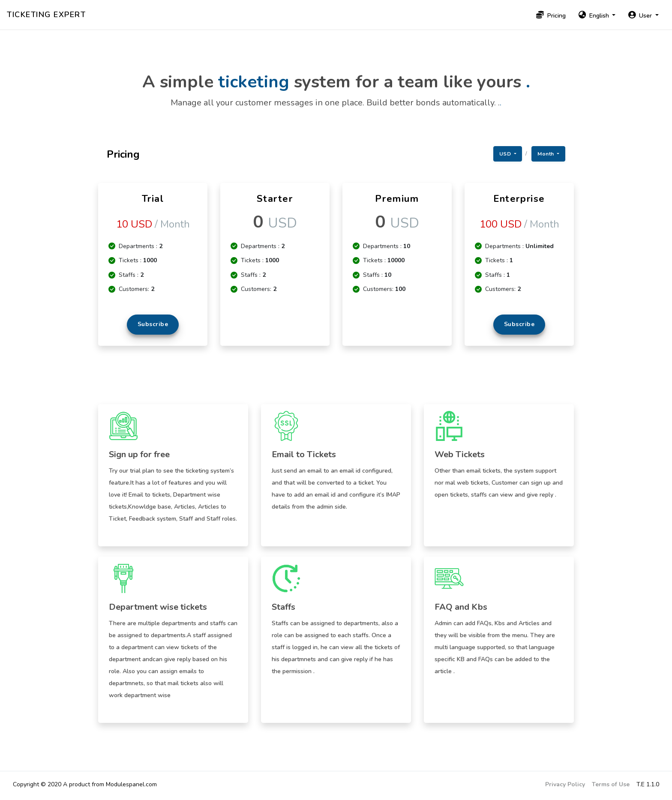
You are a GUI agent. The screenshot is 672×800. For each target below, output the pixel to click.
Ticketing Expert (46, 15)
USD (506, 154)
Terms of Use (611, 784)
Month (546, 154)
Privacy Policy (565, 784)
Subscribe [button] (153, 324)
